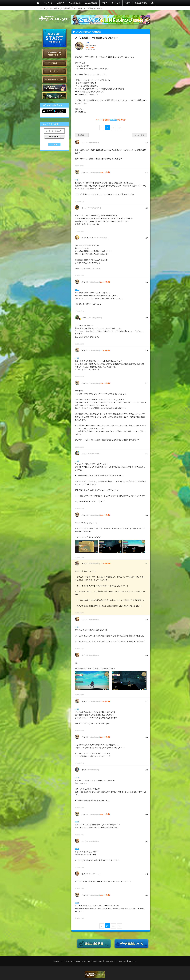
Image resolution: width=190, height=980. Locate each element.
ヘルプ (127, 3)
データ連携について (54, 79)
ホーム (43, 8)
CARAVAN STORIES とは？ (54, 88)
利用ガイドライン (97, 961)
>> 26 (77, 461)
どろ (87, 43)
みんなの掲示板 (75, 3)
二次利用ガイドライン (111, 961)
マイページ (48, 3)
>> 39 (77, 822)
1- (102, 128)
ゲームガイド (54, 96)
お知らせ (61, 3)
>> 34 (77, 627)
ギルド (104, 3)
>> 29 (77, 358)
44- (114, 128)
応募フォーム (133, 961)
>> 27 (77, 290)
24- (107, 128)
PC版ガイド (54, 63)
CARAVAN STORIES (95, 974)
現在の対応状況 (141, 3)
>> (120, 128)
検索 (55, 144)
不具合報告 (67, 8)
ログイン (54, 71)
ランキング (116, 3)
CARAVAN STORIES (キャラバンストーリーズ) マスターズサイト (54, 19)
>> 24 (77, 180)
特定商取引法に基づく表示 (83, 961)
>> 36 (77, 709)
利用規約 (56, 961)
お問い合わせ (123, 961)
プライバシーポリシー (67, 961)
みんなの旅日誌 (91, 3)
